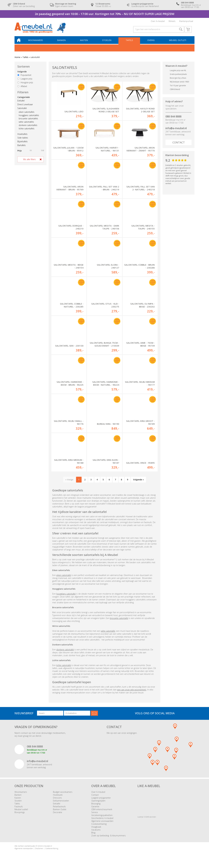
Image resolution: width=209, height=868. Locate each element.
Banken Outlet (60, 812)
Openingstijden (98, 803)
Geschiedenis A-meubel (102, 821)
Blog (93, 835)
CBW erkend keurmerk (102, 812)
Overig (151, 42)
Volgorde (22, 73)
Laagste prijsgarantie (101, 800)
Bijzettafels (22, 143)
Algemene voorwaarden (102, 823)
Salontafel (22, 110)
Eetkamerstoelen (61, 803)
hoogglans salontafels (29, 117)
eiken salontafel (64, 577)
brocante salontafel (119, 620)
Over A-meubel (158, 21)
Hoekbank (58, 797)
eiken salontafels (27, 114)
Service (95, 815)
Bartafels (22, 147)
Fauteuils (19, 809)
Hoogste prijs (25, 84)
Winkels (172, 21)
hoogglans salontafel (66, 596)
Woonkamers (37, 42)
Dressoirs (57, 800)
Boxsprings (20, 815)
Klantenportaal (186, 21)
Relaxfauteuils (59, 809)
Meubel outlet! (177, 42)
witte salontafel (108, 633)
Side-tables (23, 140)
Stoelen (107, 42)
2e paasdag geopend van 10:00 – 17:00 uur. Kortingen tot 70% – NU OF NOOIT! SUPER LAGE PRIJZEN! (105, 14)
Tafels (130, 42)
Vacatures (96, 832)
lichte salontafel (64, 668)
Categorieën (24, 99)
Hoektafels (22, 136)
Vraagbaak (96, 829)
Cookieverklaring (99, 826)
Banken (63, 42)
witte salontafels (26, 124)
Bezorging (96, 806)
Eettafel (21, 103)
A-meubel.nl (47, 848)
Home (17, 59)
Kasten (85, 42)
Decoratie (58, 815)
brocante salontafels (28, 121)
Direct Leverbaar (25, 106)
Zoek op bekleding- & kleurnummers (108, 838)
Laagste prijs (25, 81)
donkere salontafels (28, 127)
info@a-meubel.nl (176, 130)
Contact (179, 144)
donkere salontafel (65, 652)
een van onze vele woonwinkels (132, 692)
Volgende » (138, 482)
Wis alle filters (29, 161)
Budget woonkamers (63, 794)
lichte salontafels (27, 130)
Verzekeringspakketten (102, 818)
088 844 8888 (173, 118)
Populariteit (24, 77)
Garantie (95, 809)
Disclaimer (39, 851)
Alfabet (22, 88)
